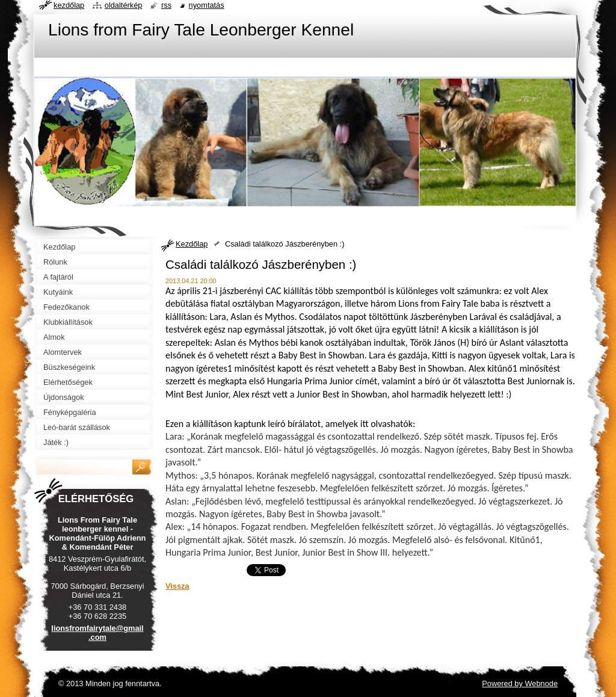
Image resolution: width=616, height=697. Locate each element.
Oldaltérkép (124, 5)
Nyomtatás (207, 5)
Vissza (177, 586)
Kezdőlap (192, 244)
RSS (166, 5)
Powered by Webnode (520, 683)
